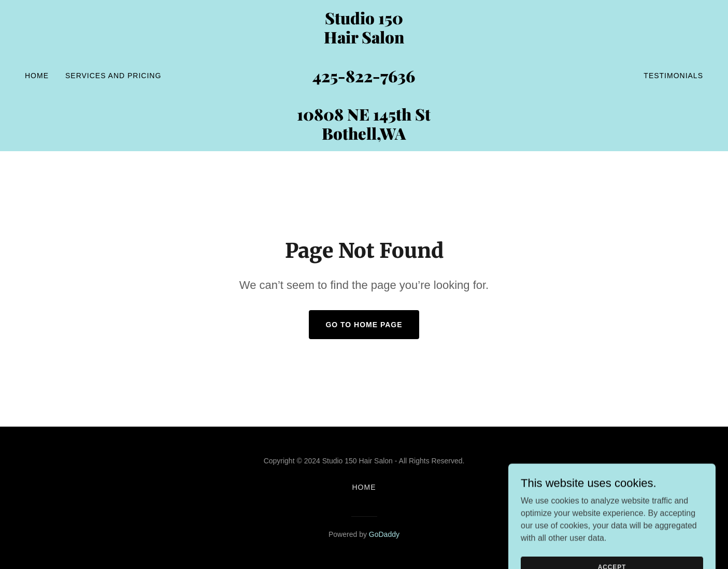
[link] (364, 137)
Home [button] (364, 487)
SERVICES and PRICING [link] (113, 76)
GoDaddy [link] (384, 534)
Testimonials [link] (673, 76)
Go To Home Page (364, 325)
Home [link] (37, 76)
